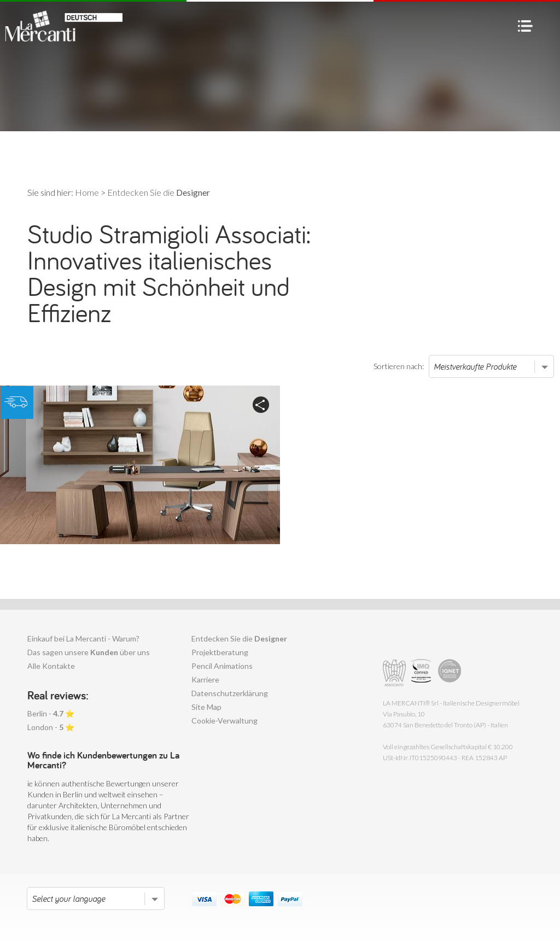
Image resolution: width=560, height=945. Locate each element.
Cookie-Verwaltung (224, 721)
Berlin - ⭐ (51, 713)
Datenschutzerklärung (230, 693)
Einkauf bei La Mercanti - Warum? (83, 638)
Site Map (206, 707)
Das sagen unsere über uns (89, 652)
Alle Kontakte (51, 666)
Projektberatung (220, 652)
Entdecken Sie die (239, 638)
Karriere (205, 679)
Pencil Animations (222, 666)
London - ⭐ (51, 727)
